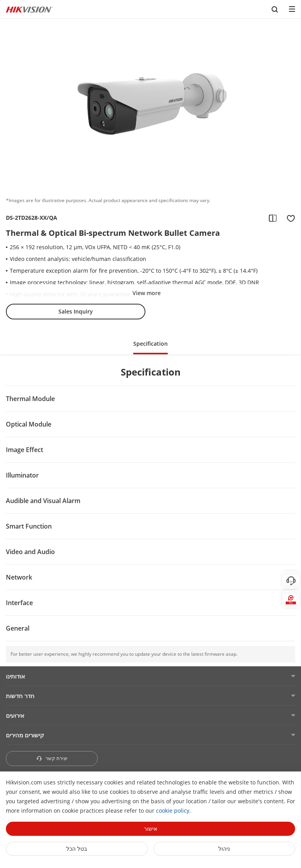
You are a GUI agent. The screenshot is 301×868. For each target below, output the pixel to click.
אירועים (15, 715)
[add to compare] (273, 218)
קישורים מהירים (25, 735)
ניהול (224, 849)
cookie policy (173, 811)
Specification (150, 344)
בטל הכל (77, 849)
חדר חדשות (20, 696)
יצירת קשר (52, 758)
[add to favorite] (288, 218)
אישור (150, 829)
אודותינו (15, 676)
